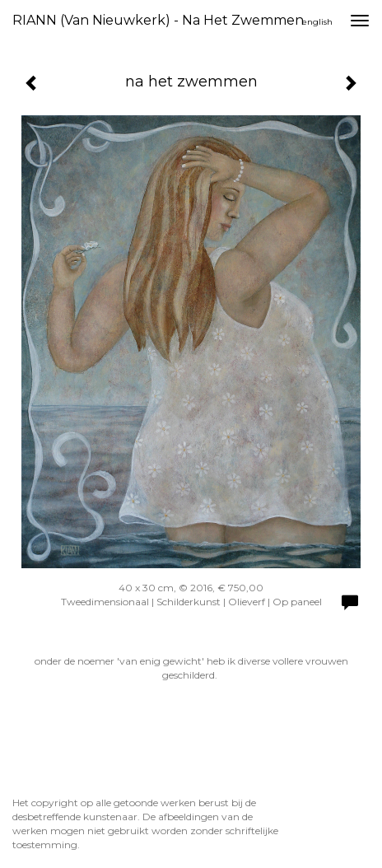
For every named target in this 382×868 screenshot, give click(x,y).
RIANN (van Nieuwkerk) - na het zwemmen (158, 20)
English (317, 22)
